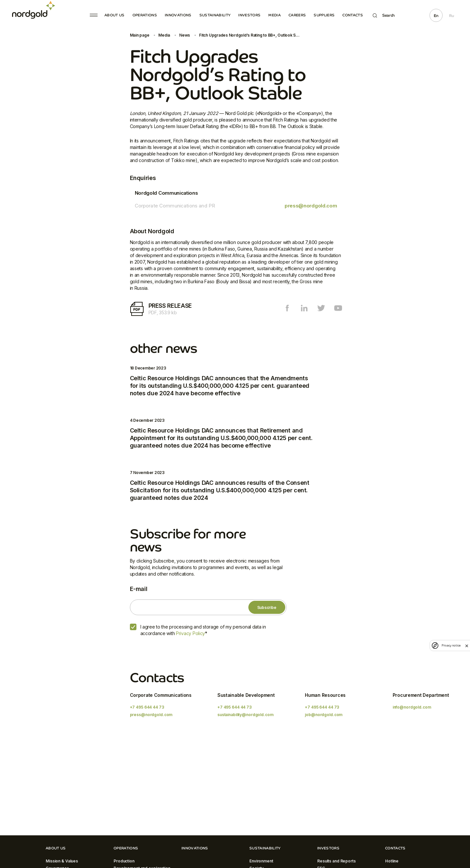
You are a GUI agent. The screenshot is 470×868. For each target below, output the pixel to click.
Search (384, 15)
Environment (261, 861)
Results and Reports (337, 861)
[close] (467, 646)
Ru (451, 16)
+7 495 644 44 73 (147, 707)
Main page (140, 35)
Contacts (353, 15)
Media (274, 15)
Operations (145, 15)
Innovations (178, 15)
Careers (297, 15)
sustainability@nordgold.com (245, 715)
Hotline (392, 861)
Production (124, 861)
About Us (115, 15)
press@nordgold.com (311, 206)
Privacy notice (451, 645)
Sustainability (215, 15)
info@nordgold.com (412, 707)
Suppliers (324, 15)
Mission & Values (62, 861)
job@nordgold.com (324, 715)
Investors (249, 15)
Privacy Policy (190, 633)
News (185, 35)
